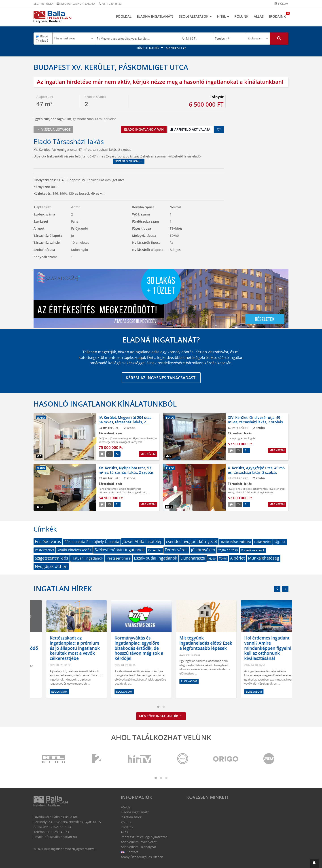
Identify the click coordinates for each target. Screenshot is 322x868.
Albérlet (237, 558)
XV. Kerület (155, 550)
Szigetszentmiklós (52, 558)
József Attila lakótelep (143, 541)
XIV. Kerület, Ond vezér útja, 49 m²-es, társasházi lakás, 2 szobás (255, 420)
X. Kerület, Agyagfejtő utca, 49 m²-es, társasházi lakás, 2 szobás (256, 470)
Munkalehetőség (264, 558)
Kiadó (44, 41)
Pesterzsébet (44, 550)
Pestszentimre (119, 558)
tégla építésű (228, 550)
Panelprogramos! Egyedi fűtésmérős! (120, 489)
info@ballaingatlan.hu (76, 4)
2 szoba (127, 492)
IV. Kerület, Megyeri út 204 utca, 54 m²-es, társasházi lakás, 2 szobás (125, 422)
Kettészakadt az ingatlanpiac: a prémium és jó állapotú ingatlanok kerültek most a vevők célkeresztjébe (127, 648)
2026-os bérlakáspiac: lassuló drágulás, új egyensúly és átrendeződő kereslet (64, 646)
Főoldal (124, 16)
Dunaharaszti (193, 558)
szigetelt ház (139, 492)
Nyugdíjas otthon (51, 566)
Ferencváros (176, 550)
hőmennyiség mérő (110, 492)
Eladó (44, 36)
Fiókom (281, 4)
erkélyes (134, 438)
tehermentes (260, 489)
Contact (129, 852)
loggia (252, 438)
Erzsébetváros (48, 541)
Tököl (223, 558)
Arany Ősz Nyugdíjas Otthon (142, 857)
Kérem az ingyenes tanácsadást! (161, 378)
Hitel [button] (223, 16)
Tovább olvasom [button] (129, 161)
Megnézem (148, 454)
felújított (104, 438)
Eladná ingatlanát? (155, 16)
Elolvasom (47, 674)
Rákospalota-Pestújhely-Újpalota (92, 542)
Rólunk (241, 16)
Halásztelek (263, 542)
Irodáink (279, 15)
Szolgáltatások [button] (195, 16)
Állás (259, 16)
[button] (314, 863)
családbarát (147, 438)
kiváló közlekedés (246, 492)
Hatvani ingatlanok (87, 558)
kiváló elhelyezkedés (240, 489)
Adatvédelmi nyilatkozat (139, 842)
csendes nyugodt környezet (126, 442)
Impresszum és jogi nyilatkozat (144, 837)
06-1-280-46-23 (110, 4)
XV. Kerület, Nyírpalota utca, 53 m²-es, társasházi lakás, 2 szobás (126, 470)
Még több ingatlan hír (161, 716)
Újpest (280, 542)
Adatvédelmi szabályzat (138, 847)
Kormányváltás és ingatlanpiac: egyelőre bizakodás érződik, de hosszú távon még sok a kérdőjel (191, 648)
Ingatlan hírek (63, 589)
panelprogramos (237, 438)
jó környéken (203, 550)
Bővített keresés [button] (151, 48)
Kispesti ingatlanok (253, 550)
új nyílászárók (265, 492)
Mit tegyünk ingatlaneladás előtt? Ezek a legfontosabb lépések (258, 643)
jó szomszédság (119, 438)
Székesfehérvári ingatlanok (120, 550)
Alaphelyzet (176, 48)
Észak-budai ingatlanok (156, 558)
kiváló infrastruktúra (236, 542)
